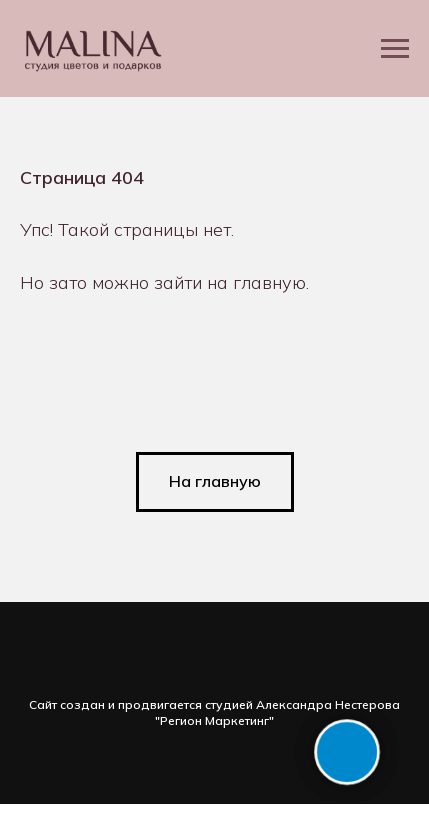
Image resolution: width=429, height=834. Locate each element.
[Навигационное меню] (395, 49)
